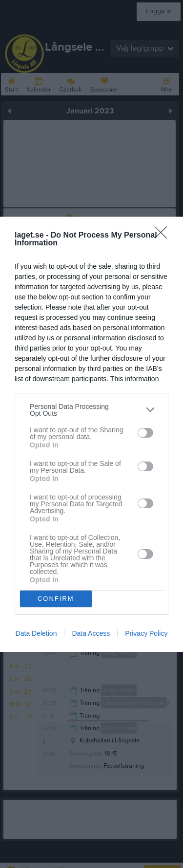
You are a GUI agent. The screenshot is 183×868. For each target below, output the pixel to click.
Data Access (91, 633)
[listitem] (91, 410)
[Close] (164, 236)
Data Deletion (36, 633)
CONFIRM (56, 599)
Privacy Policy (146, 633)
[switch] (145, 433)
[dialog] (91, 434)
